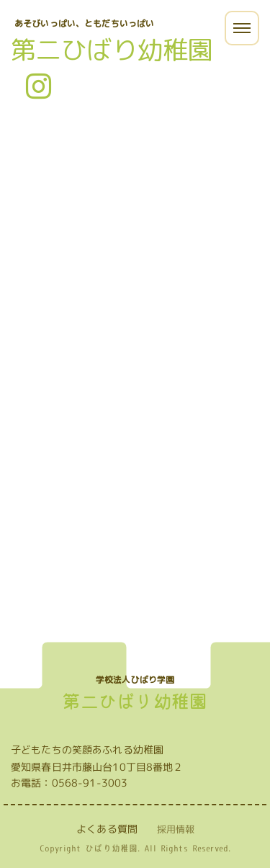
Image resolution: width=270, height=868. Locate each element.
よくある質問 (107, 829)
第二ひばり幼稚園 (112, 49)
